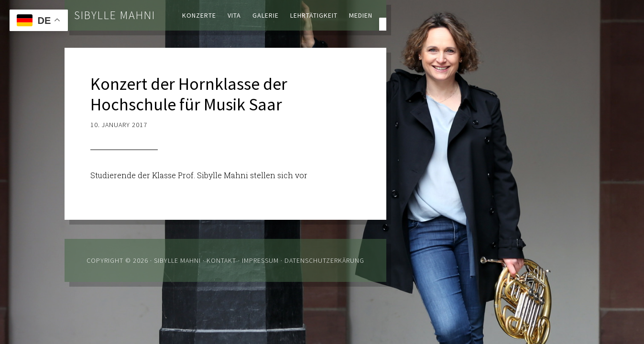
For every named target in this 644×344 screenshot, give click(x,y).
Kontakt (221, 260)
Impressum (260, 260)
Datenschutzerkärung (324, 260)
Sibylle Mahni (115, 15)
